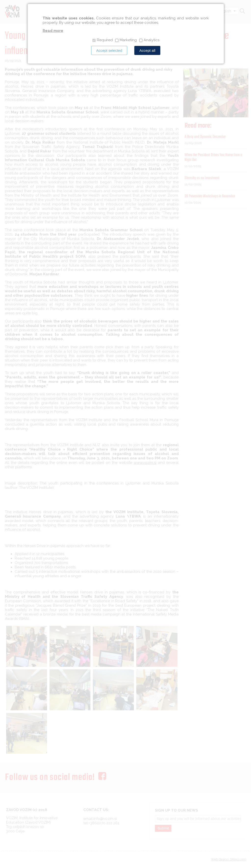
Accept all (147, 50)
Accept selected (109, 50)
